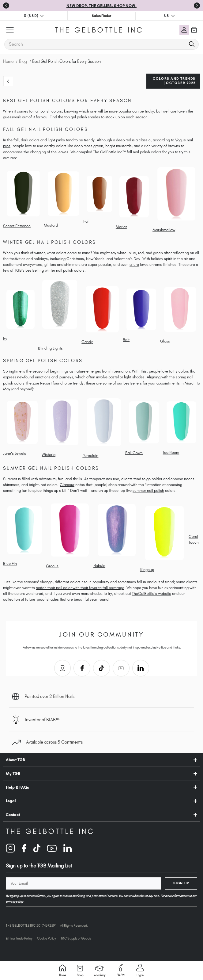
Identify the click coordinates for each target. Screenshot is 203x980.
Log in (140, 970)
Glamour (67, 485)
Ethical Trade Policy (19, 938)
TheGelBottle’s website (152, 593)
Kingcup (147, 570)
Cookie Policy (47, 938)
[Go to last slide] (6, 6)
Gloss (165, 341)
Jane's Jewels (15, 453)
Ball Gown (134, 453)
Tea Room (171, 452)
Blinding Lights (50, 348)
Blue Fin (10, 563)
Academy (100, 971)
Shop (80, 971)
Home (63, 971)
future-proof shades (42, 599)
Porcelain (90, 456)
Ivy (5, 338)
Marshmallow (164, 230)
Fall (86, 221)
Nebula (99, 566)
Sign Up (181, 883)
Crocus (52, 566)
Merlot (121, 227)
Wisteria (49, 455)
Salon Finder (102, 16)
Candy (87, 342)
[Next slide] (197, 6)
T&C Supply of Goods (76, 938)
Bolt (126, 340)
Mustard (51, 225)
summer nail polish (148, 490)
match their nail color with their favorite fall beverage (80, 588)
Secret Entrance (17, 226)
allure (134, 264)
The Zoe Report (39, 383)
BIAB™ (121, 970)
